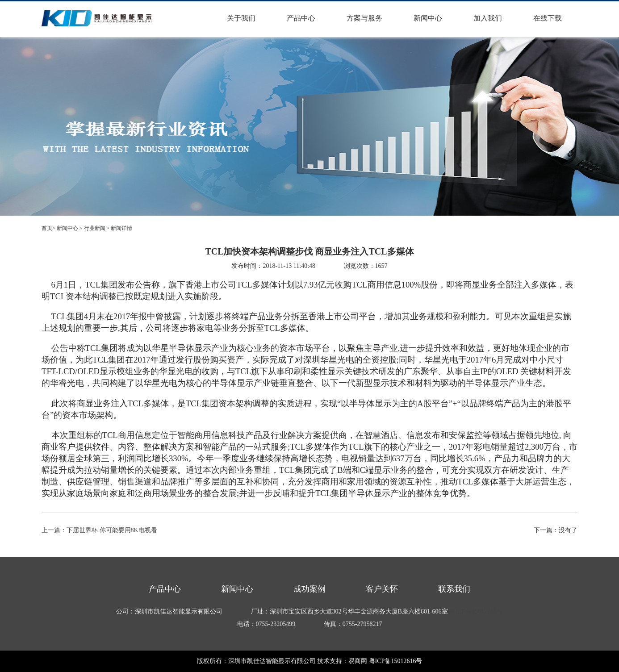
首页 (47, 228)
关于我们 (241, 18)
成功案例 (309, 589)
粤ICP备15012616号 (476, 611)
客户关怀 (382, 589)
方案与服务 (364, 18)
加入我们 (488, 18)
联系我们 (454, 589)
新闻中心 (428, 18)
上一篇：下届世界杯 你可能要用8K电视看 (99, 530)
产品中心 (301, 18)
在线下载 (548, 18)
